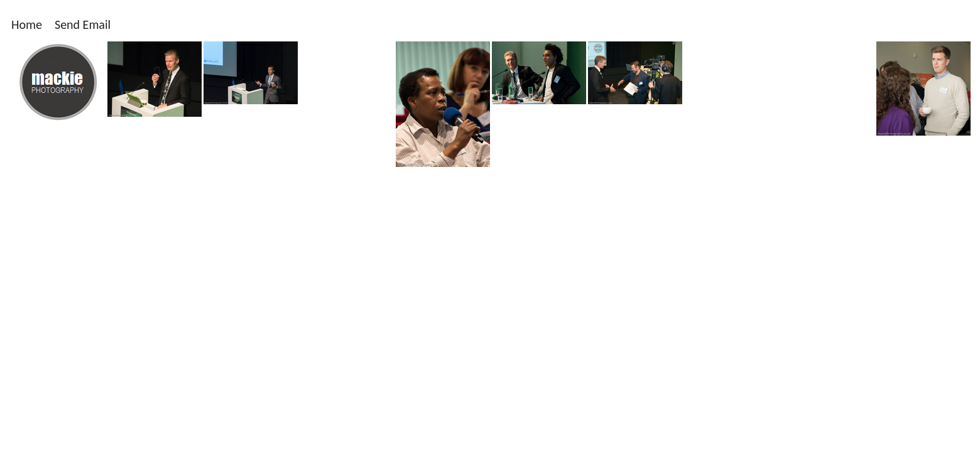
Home (27, 24)
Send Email (83, 24)
